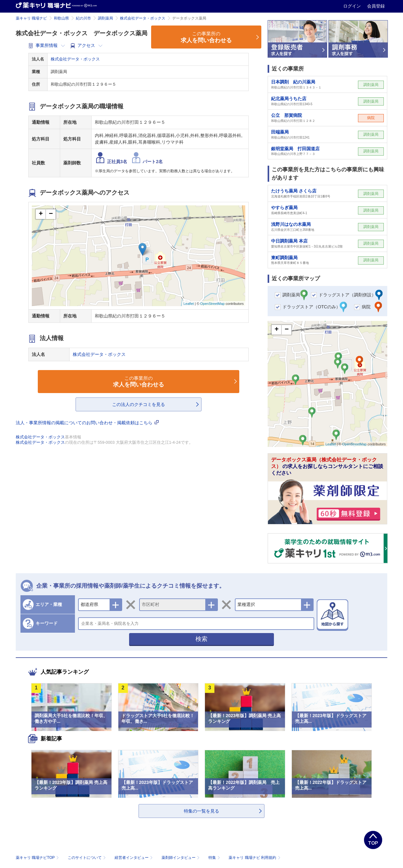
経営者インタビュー (134, 858)
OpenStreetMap (213, 304)
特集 (215, 858)
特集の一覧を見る (201, 811)
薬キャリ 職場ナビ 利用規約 (254, 858)
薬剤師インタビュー (181, 858)
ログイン (353, 6)
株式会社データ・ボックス (143, 18)
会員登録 (376, 6)
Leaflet (189, 304)
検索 (201, 639)
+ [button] (41, 214)
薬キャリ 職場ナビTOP (38, 858)
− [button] (51, 214)
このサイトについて (87, 858)
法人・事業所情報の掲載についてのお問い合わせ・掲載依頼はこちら (87, 423)
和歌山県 (61, 18)
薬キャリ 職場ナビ (31, 18)
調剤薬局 (105, 18)
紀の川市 (83, 18)
